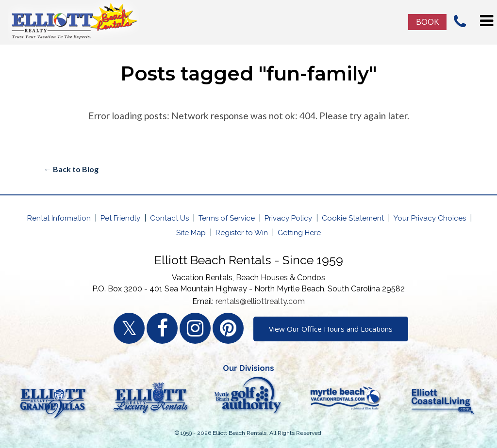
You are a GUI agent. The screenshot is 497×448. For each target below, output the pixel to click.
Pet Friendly (120, 218)
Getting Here (299, 233)
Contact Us (169, 218)
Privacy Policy (288, 218)
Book (427, 22)
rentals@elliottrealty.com (260, 301)
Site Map (191, 233)
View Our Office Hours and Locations (331, 329)
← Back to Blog (71, 169)
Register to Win (242, 233)
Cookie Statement (353, 218)
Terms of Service (227, 218)
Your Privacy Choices (430, 218)
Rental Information (59, 218)
